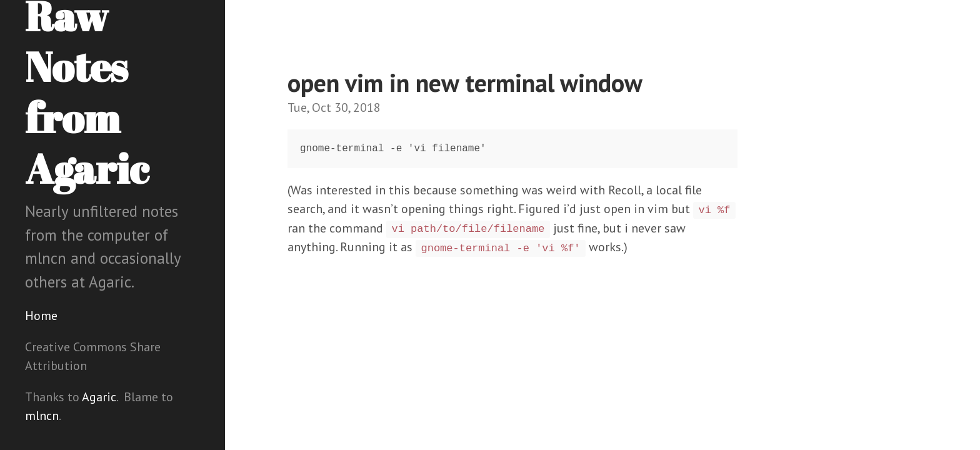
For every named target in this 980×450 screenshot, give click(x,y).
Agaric (99, 397)
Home (41, 316)
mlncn (42, 416)
